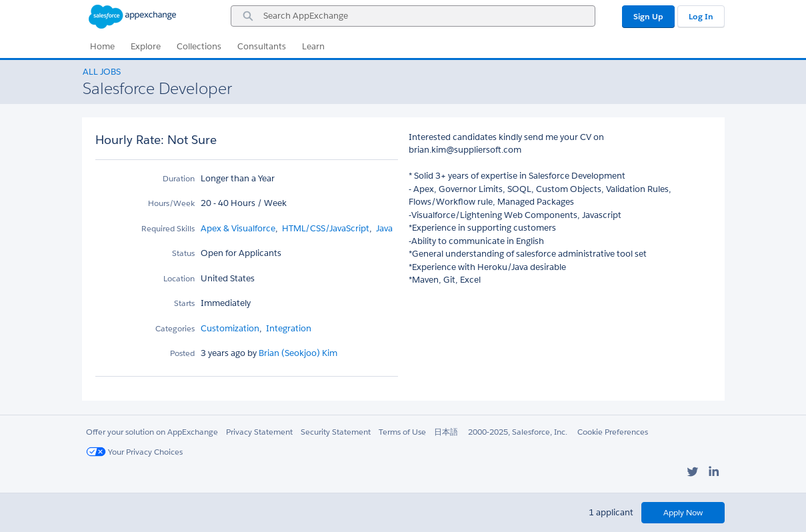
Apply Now (683, 512)
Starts (184, 303)
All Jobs (102, 72)
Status (183, 253)
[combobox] (413, 16)
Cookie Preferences (613, 432)
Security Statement (336, 432)
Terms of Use (402, 432)
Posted (182, 353)
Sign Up (648, 16)
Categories (175, 328)
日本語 (446, 432)
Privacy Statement (259, 432)
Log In (701, 16)
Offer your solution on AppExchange (152, 432)
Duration (179, 178)
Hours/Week (171, 203)
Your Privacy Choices (134, 452)
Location (179, 278)
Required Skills (168, 228)
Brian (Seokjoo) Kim (297, 353)
